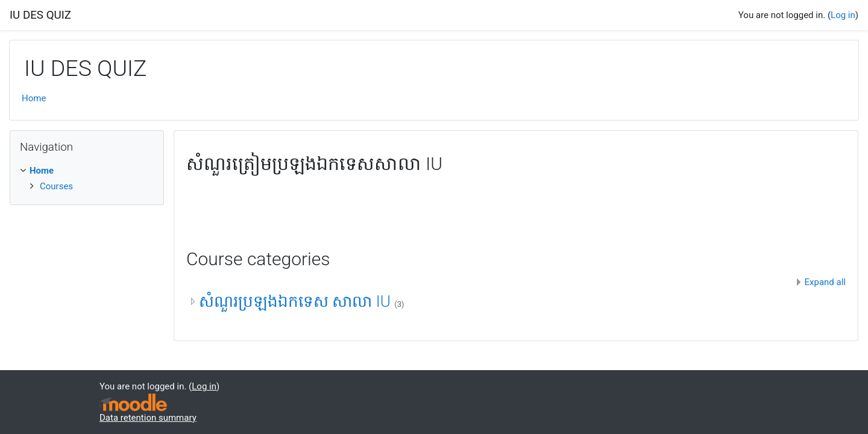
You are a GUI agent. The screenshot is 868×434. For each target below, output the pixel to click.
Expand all (825, 282)
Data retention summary (148, 418)
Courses (56, 186)
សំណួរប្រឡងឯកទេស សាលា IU (297, 301)
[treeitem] (87, 171)
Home (34, 98)
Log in (843, 15)
